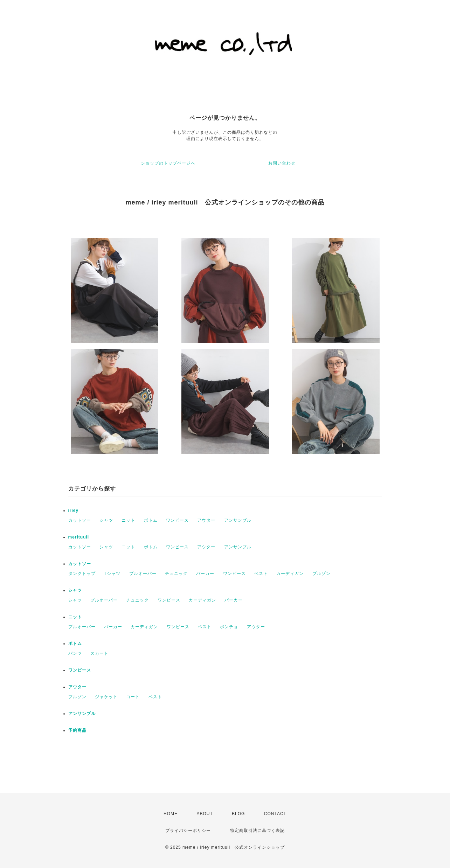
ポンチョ (229, 627)
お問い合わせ (282, 163)
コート (133, 697)
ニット (128, 520)
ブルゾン (321, 574)
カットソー (80, 520)
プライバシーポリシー (188, 831)
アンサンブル (238, 520)
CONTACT (275, 814)
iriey (74, 511)
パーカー (205, 574)
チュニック (176, 574)
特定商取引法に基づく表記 (257, 831)
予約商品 (77, 730)
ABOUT (205, 814)
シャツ (106, 520)
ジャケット (106, 697)
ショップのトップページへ (168, 163)
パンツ (75, 653)
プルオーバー (143, 574)
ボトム (151, 520)
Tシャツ (112, 574)
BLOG (238, 814)
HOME (171, 814)
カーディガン (290, 574)
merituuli (79, 537)
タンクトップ (82, 574)
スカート (99, 653)
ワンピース (177, 520)
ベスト (261, 574)
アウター (206, 520)
